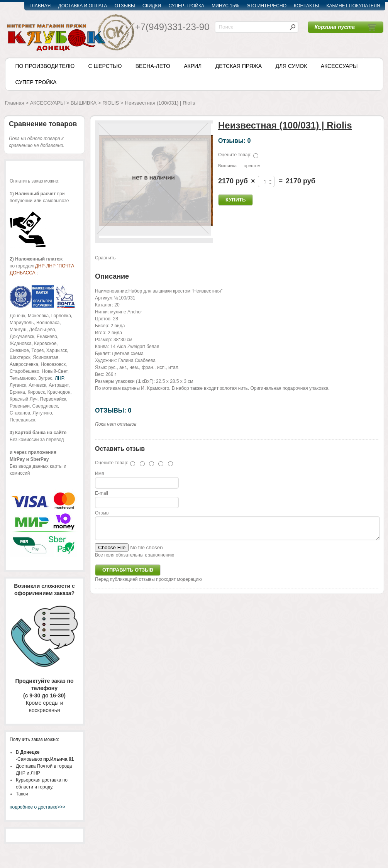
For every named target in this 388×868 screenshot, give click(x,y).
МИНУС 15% (225, 6)
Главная (15, 103)
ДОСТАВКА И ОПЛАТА (83, 6)
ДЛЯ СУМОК (291, 66)
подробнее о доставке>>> (38, 807)
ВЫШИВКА (84, 103)
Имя (99, 474)
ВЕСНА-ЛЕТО (153, 66)
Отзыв (102, 513)
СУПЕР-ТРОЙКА (186, 6)
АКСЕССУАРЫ (339, 66)
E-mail (102, 493)
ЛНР (59, 378)
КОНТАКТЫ (306, 6)
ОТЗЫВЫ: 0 (113, 410)
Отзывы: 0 (234, 140)
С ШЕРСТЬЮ (105, 66)
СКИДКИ (152, 6)
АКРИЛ (193, 66)
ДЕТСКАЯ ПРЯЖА (239, 66)
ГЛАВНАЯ (40, 6)
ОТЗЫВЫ (125, 6)
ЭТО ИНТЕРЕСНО (267, 6)
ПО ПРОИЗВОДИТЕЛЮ (45, 66)
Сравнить (105, 258)
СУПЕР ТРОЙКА (36, 82)
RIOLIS (111, 103)
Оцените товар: (235, 155)
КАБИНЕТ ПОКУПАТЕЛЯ (353, 6)
